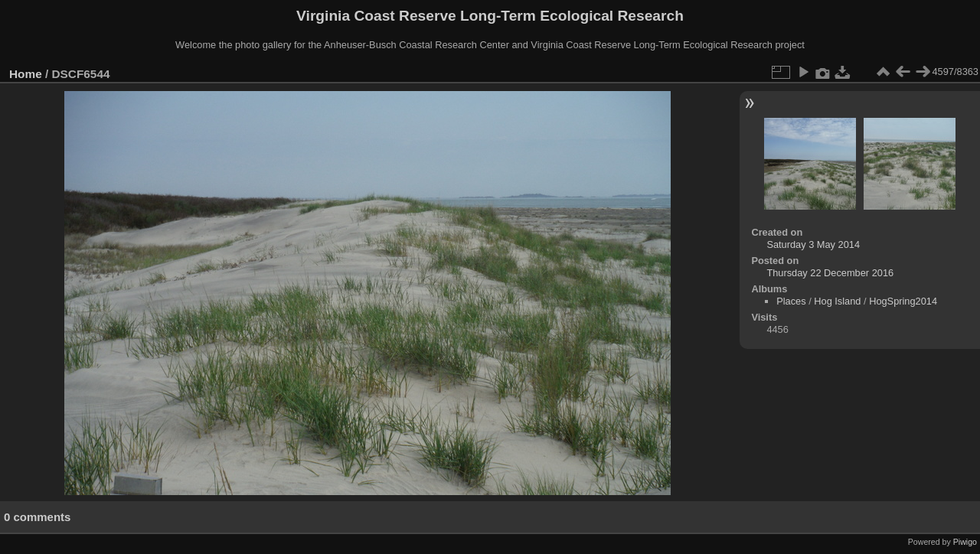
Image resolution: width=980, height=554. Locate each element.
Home (26, 74)
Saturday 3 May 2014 (813, 244)
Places (791, 301)
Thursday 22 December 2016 (830, 273)
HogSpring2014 (903, 301)
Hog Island (837, 301)
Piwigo (965, 542)
